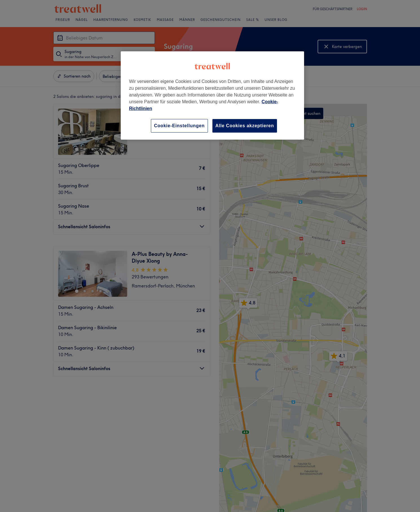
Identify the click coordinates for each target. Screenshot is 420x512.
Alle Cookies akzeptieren (245, 126)
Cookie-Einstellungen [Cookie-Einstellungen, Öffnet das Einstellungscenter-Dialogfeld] (179, 126)
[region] (212, 95)
